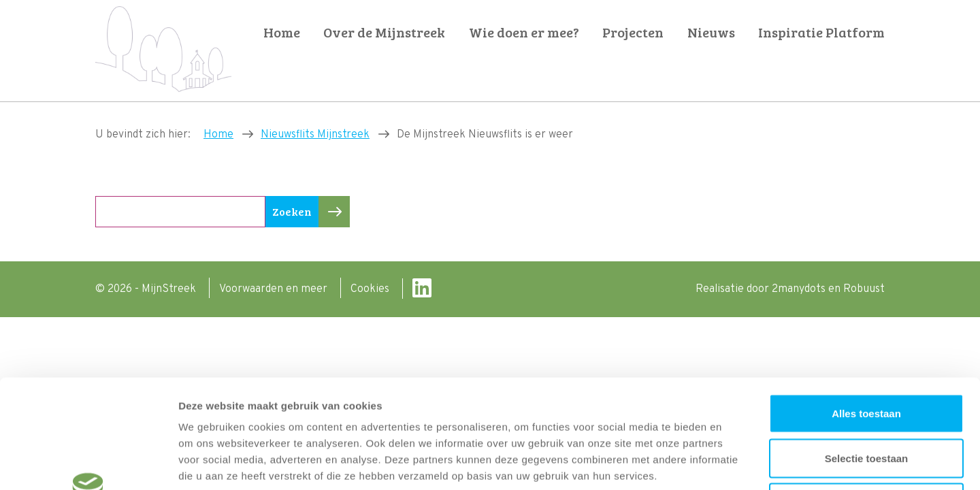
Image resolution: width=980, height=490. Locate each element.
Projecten (633, 32)
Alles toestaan (866, 311)
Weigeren (866, 401)
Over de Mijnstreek (384, 32)
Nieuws (711, 32)
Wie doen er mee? (524, 32)
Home (282, 32)
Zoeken (295, 212)
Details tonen (735, 463)
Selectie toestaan (867, 356)
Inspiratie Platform (821, 32)
